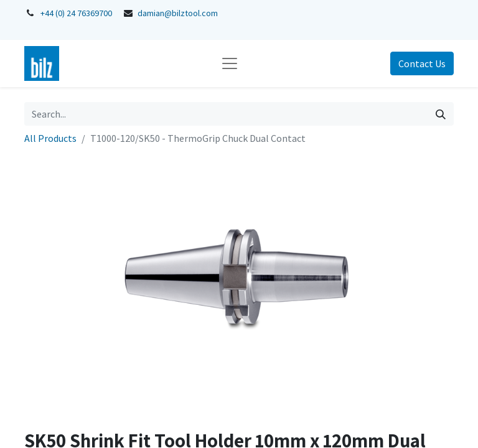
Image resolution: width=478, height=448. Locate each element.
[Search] (441, 114)
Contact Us (422, 63)
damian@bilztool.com (178, 13)
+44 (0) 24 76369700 (76, 13)
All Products (50, 138)
